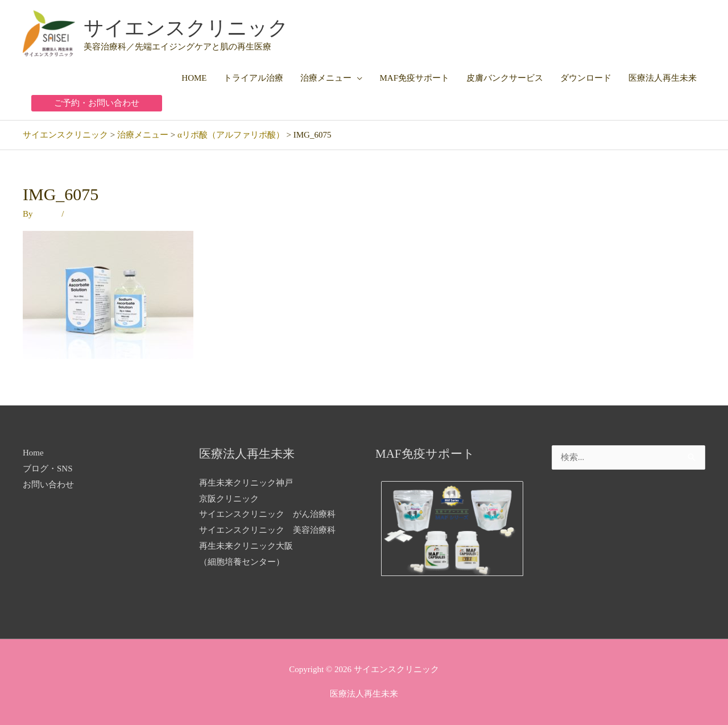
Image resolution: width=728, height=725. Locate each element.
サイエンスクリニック (186, 28)
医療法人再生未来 (663, 78)
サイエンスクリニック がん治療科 (267, 514)
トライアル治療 (253, 78)
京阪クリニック (229, 499)
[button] (97, 103)
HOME (194, 78)
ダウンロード (586, 78)
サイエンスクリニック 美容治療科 (267, 530)
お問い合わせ (48, 484)
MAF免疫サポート (414, 78)
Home (33, 453)
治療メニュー (326, 78)
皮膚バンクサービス (505, 78)
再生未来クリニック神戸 (246, 483)
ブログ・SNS (48, 469)
